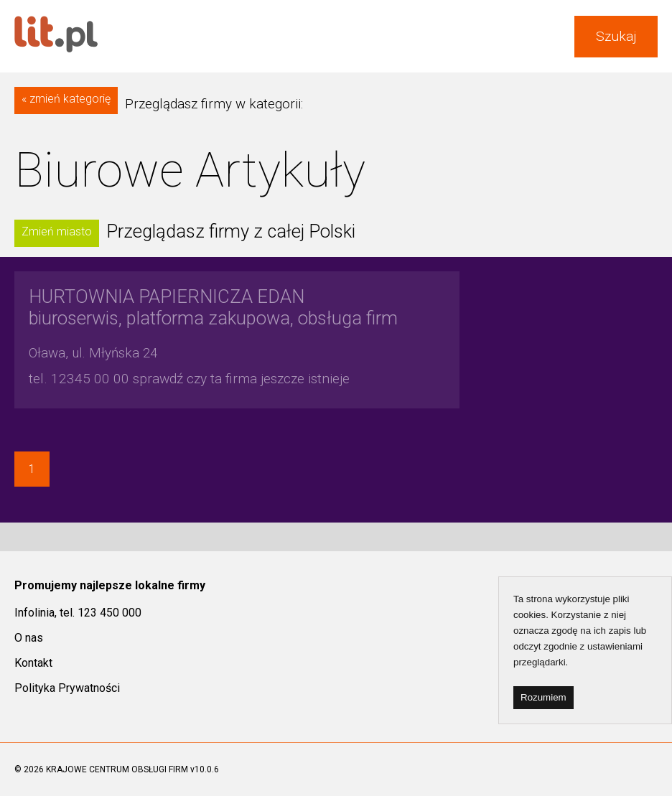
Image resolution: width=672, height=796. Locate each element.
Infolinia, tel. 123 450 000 (78, 613)
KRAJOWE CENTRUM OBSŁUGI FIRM (117, 769)
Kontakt (33, 663)
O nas (29, 638)
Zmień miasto (57, 231)
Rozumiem (543, 697)
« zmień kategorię (66, 99)
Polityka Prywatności (67, 688)
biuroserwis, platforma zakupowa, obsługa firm (213, 307)
